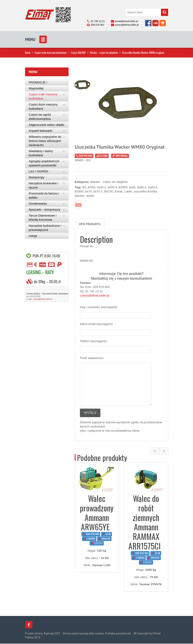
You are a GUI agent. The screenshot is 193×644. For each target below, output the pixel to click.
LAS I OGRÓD (39, 171)
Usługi (33, 236)
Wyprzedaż (36, 88)
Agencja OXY (52, 634)
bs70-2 (98, 191)
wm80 (90, 196)
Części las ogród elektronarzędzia (40, 117)
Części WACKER (78, 53)
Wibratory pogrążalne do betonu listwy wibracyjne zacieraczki (45, 141)
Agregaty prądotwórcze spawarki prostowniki (44, 163)
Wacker (80, 196)
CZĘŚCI (97, 543)
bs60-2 (142, 187)
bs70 (89, 191)
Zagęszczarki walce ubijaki (47, 125)
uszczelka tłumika (145, 191)
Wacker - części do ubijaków (104, 53)
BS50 (92, 187)
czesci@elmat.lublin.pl (95, 295)
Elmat (28, 53)
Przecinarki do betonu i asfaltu (44, 195)
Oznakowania (38, 203)
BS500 (123, 187)
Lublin (128, 191)
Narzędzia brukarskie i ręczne (44, 185)
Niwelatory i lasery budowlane (41, 153)
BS (84, 187)
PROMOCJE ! (38, 82)
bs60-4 (153, 187)
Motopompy (37, 177)
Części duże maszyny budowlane (43, 106)
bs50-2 (102, 187)
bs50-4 (112, 187)
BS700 (109, 191)
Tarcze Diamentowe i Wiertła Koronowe (43, 218)
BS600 (79, 191)
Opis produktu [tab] (90, 224)
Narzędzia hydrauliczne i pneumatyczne (45, 228)
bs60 (132, 187)
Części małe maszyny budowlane (51, 53)
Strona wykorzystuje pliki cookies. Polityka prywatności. (97, 634)
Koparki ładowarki (41, 131)
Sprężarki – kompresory (45, 209)
